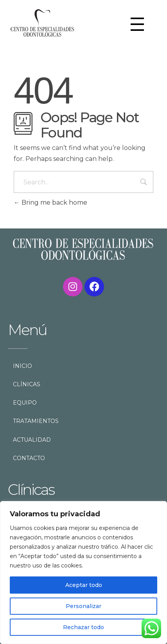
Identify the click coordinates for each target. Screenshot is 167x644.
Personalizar (83, 606)
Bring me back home (50, 202)
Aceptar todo (84, 585)
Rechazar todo (83, 627)
